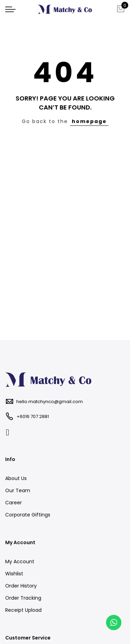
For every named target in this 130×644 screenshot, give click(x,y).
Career (14, 503)
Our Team (18, 490)
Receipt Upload (23, 610)
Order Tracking (23, 598)
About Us (16, 478)
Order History (21, 586)
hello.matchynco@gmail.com (50, 402)
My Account (20, 562)
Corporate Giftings (28, 515)
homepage (89, 121)
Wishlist (14, 574)
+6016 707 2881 (33, 416)
